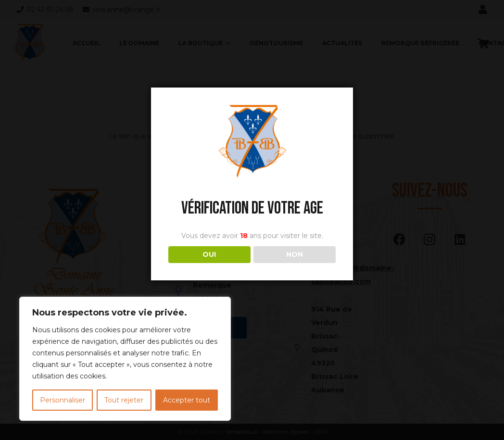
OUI (209, 254)
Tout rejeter (124, 400)
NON (295, 254)
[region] (125, 359)
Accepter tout (187, 400)
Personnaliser (63, 400)
